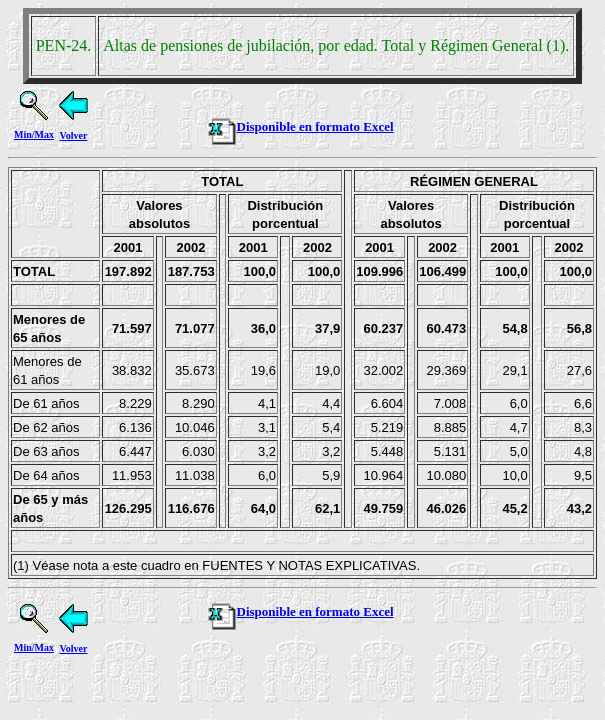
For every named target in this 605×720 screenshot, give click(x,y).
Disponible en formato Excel (300, 126)
